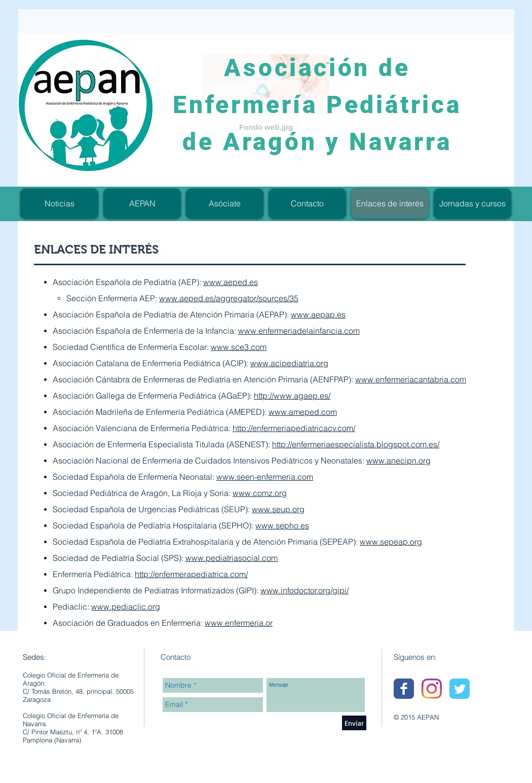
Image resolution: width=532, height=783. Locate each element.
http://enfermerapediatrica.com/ (191, 574)
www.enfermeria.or (239, 623)
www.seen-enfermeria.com (265, 477)
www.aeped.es (231, 282)
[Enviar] (354, 723)
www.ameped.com (303, 412)
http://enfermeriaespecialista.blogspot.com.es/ (356, 444)
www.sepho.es (282, 525)
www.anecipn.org (398, 460)
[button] (472, 204)
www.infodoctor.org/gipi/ (305, 590)
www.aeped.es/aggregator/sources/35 (229, 298)
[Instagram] (432, 689)
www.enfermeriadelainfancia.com (299, 331)
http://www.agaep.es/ (292, 396)
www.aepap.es (318, 314)
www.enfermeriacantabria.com (411, 379)
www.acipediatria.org (289, 363)
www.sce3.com (239, 347)
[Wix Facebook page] (404, 689)
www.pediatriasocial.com (232, 558)
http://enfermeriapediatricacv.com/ (294, 428)
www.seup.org (278, 509)
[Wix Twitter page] (460, 689)
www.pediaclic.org (126, 607)
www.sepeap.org (391, 542)
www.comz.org (260, 493)
